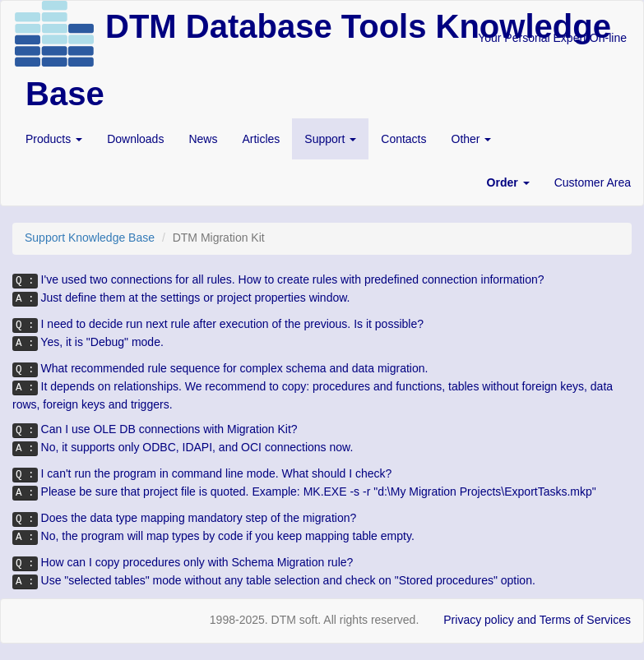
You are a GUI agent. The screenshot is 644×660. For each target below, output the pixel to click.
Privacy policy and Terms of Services (537, 620)
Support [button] (330, 139)
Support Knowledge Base (90, 238)
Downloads (135, 139)
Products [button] (54, 139)
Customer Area (593, 182)
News (203, 139)
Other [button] (472, 139)
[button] (508, 182)
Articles (261, 139)
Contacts (403, 139)
